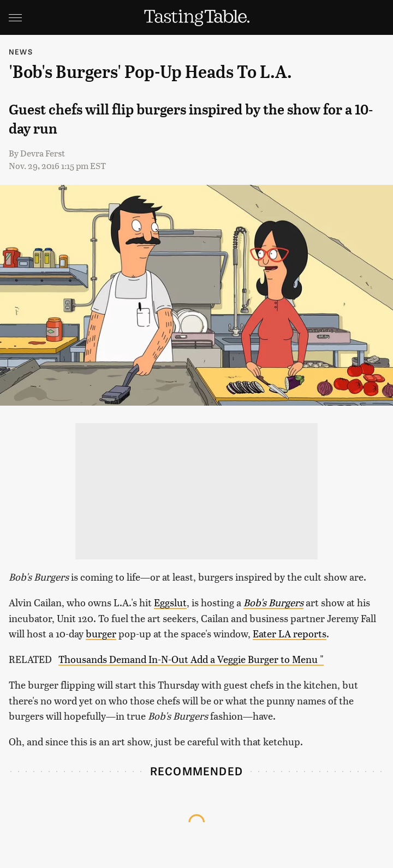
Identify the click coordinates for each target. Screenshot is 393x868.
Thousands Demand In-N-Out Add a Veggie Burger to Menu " (191, 659)
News (21, 52)
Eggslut (170, 602)
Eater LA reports (290, 633)
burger (101, 633)
